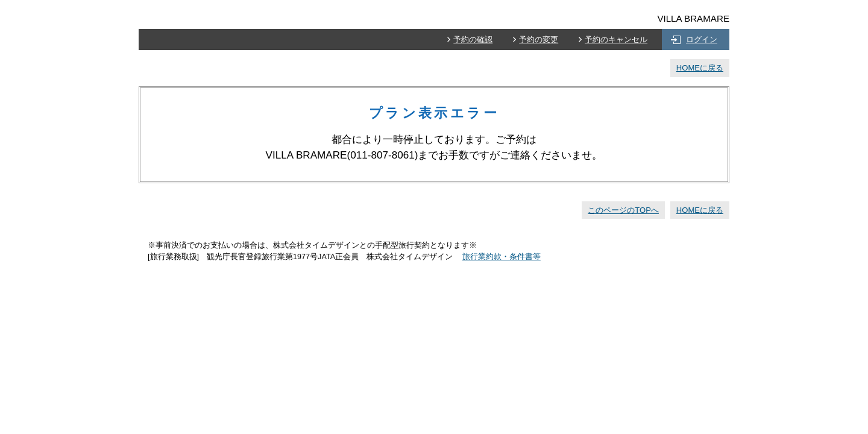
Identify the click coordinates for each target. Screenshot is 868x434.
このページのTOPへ (623, 210)
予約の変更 (539, 39)
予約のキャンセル (616, 39)
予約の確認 (473, 39)
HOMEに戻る (700, 68)
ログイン (702, 39)
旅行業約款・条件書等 (502, 257)
